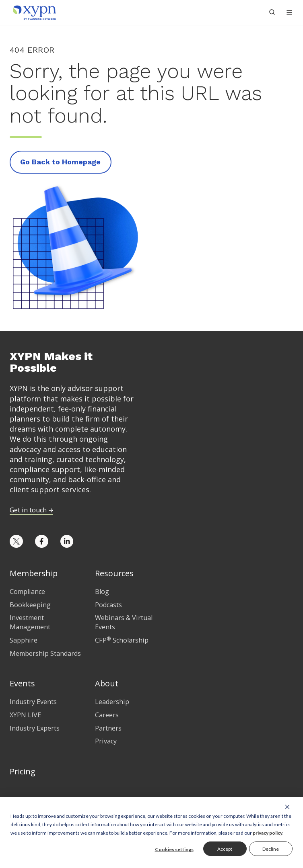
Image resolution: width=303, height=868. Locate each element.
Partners (108, 728)
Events (22, 683)
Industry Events (33, 702)
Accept (225, 849)
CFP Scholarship (122, 640)
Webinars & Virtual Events (124, 622)
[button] (289, 12)
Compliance (27, 592)
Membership (34, 573)
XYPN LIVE (25, 715)
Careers (107, 715)
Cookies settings (174, 849)
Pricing (23, 771)
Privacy (106, 741)
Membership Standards (45, 653)
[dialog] (151, 832)
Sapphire (24, 640)
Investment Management (30, 622)
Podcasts (108, 605)
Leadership (112, 702)
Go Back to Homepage (60, 162)
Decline (271, 849)
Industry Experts (35, 728)
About (107, 683)
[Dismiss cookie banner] (287, 807)
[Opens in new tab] (16, 541)
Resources (114, 573)
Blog (102, 592)
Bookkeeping (30, 605)
